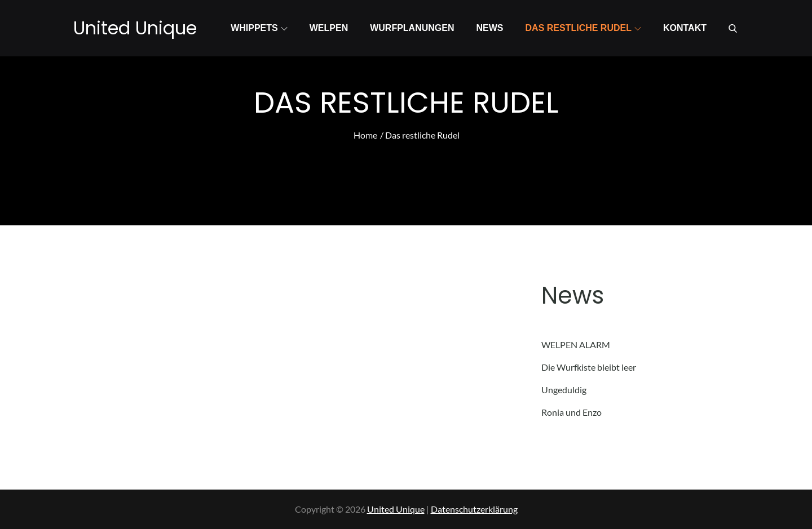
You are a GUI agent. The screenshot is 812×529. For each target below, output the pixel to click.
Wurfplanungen (412, 28)
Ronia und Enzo (572, 412)
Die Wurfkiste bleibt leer (589, 367)
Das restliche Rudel (583, 28)
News (490, 28)
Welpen (329, 28)
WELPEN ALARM (576, 344)
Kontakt (685, 28)
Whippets (259, 28)
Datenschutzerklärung (474, 509)
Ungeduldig (564, 390)
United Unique (135, 28)
